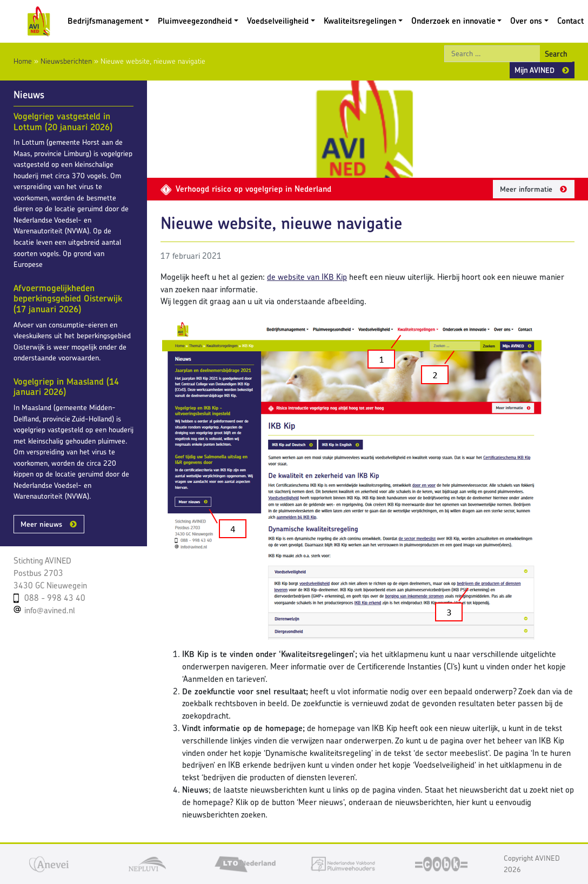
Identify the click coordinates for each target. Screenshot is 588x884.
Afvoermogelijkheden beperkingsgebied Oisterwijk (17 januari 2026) (68, 299)
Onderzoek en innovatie (453, 21)
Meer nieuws (41, 524)
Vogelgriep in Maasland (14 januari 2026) (66, 387)
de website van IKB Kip (307, 277)
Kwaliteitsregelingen (360, 21)
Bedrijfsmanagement (105, 21)
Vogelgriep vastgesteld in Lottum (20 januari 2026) (63, 122)
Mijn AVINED (534, 70)
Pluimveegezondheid (195, 21)
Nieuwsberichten (66, 61)
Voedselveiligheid (278, 21)
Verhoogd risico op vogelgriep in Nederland (246, 189)
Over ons (526, 21)
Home (23, 61)
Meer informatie (526, 189)
